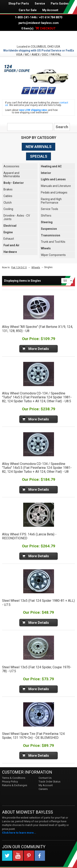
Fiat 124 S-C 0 (19, 267)
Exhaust (9, 239)
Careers (43, 789)
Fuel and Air (11, 245)
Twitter (7, 856)
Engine (8, 232)
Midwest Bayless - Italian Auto (38, 38)
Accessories (11, 166)
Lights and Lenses (53, 179)
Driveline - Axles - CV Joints (17, 217)
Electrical (10, 226)
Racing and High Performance (51, 201)
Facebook (40, 856)
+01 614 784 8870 (51, 17)
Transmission (51, 235)
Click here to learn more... (19, 833)
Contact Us (45, 778)
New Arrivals (39, 147)
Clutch (8, 203)
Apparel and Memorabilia (12, 175)
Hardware (10, 252)
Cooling (8, 209)
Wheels (46, 248)
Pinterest (29, 856)
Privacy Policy (10, 782)
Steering (47, 222)
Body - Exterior (14, 183)
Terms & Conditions (14, 778)
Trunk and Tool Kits (53, 242)
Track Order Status (49, 782)
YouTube (18, 856)
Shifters (46, 216)
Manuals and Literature (56, 186)
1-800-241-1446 (26, 17)
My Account (50, 10)
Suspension (49, 229)
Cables (8, 196)
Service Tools (49, 209)
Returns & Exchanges (15, 785)
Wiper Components (53, 255)
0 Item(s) (38, 28)
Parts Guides (60, 4)
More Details (39, 349)
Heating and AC (51, 166)
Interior (46, 173)
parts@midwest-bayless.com (39, 23)
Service (40, 4)
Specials (39, 156)
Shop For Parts (19, 4)
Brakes (8, 189)
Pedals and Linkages (54, 192)
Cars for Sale (28, 10)
